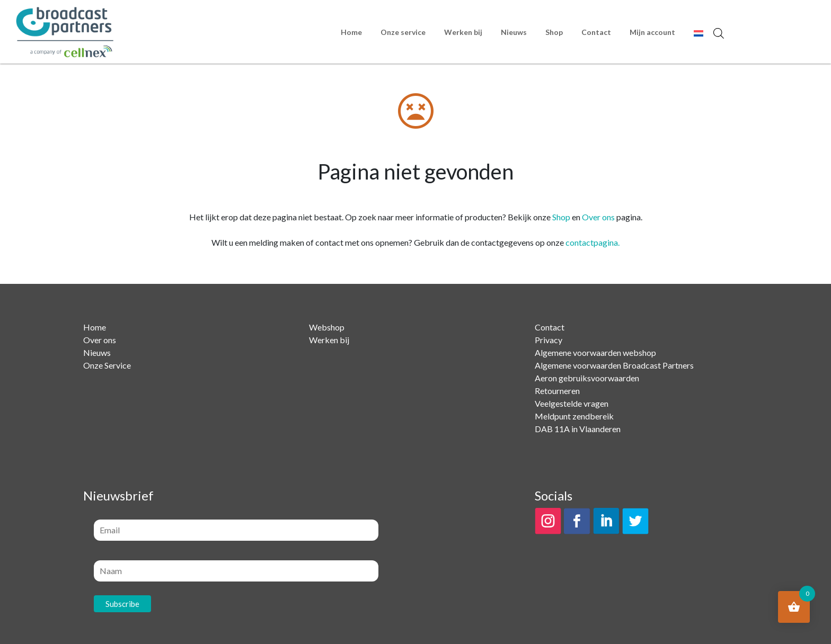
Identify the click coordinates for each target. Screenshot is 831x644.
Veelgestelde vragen (572, 403)
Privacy (549, 340)
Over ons (598, 217)
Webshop (327, 327)
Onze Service (107, 365)
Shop (554, 32)
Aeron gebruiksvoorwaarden (587, 378)
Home (351, 32)
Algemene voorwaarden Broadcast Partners (614, 365)
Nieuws (514, 32)
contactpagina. (593, 242)
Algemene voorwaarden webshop (595, 352)
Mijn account (652, 32)
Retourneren (557, 391)
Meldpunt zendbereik (574, 416)
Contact (596, 32)
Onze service (403, 32)
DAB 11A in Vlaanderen (578, 429)
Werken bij (463, 32)
